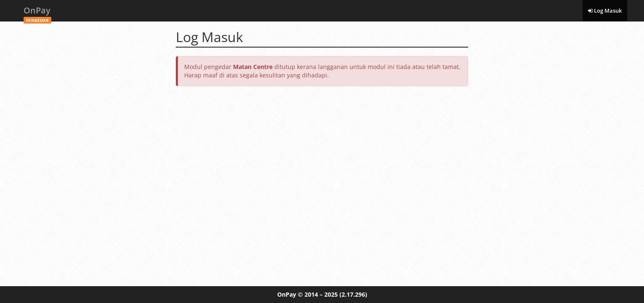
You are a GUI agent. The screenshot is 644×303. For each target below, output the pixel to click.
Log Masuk (605, 11)
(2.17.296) (353, 294)
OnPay (37, 13)
